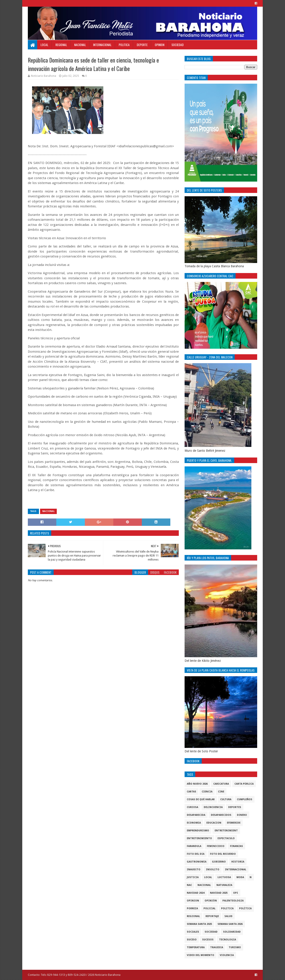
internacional (236, 870)
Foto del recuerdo (223, 854)
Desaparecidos (221, 815)
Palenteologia (233, 901)
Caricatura (221, 784)
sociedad (211, 932)
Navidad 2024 (196, 893)
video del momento (201, 955)
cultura (226, 799)
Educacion (214, 823)
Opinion (160, 45)
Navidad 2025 (219, 893)
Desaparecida (196, 815)
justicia (193, 877)
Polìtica (245, 908)
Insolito (213, 870)
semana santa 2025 (199, 924)
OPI (236, 893)
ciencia (207, 792)
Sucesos (208, 940)
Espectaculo (226, 838)
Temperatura (196, 947)
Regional (61, 45)
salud (228, 916)
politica (227, 908)
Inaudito (194, 870)
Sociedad (178, 45)
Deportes (235, 807)
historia (238, 862)
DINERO (242, 815)
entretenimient (226, 831)
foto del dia (196, 854)
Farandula (194, 846)
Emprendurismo (198, 831)
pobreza (192, 908)
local (208, 877)
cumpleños (245, 799)
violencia (227, 955)
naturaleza (224, 885)
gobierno (219, 862)
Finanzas (236, 846)
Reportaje (212, 916)
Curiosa (192, 807)
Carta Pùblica (244, 784)
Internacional (102, 45)
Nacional (80, 45)
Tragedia (217, 947)
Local (44, 45)
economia (194, 823)
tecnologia (228, 940)
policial (210, 908)
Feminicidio (216, 846)
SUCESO (192, 940)
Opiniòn (211, 901)
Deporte (142, 45)
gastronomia (197, 862)
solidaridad (232, 932)
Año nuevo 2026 (197, 784)
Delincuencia (213, 807)
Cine (221, 792)
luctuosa (224, 877)
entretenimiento (199, 838)
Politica (124, 45)
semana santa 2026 (230, 924)
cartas (191, 792)
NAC (189, 885)
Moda (240, 877)
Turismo (235, 947)
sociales (193, 932)
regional (193, 916)
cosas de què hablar (201, 799)
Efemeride (234, 823)
